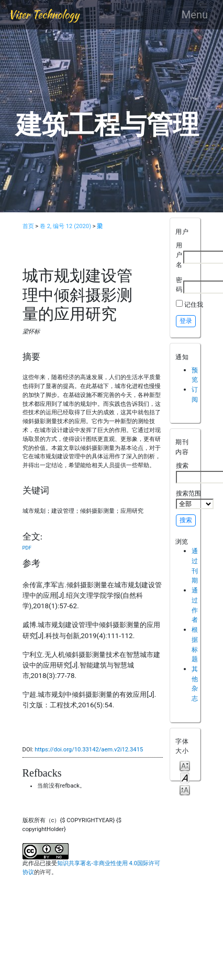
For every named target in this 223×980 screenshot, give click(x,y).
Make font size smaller (185, 765)
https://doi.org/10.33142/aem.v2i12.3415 (89, 750)
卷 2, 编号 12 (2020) (65, 226)
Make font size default (185, 777)
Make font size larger (185, 789)
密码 (179, 285)
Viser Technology (44, 14)
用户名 (179, 255)
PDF (27, 548)
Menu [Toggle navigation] (195, 15)
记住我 (194, 304)
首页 (28, 226)
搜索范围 (195, 499)
